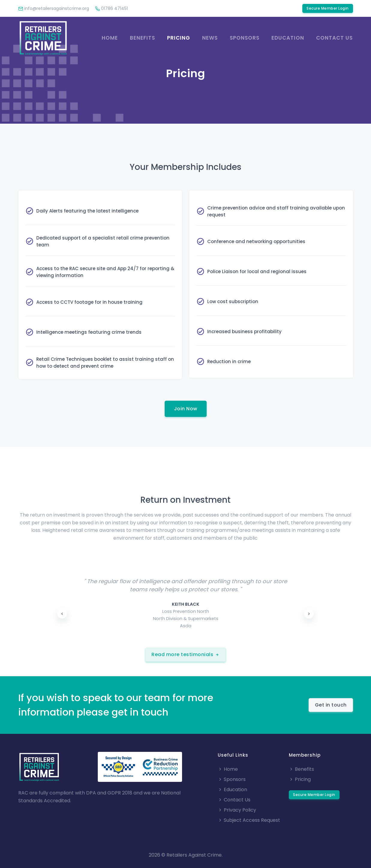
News (210, 38)
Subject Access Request (249, 820)
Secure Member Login (328, 8)
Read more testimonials (185, 655)
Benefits (142, 38)
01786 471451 (111, 8)
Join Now (186, 409)
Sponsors (245, 38)
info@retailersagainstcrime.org (54, 8)
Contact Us (234, 800)
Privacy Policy (237, 810)
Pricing (179, 38)
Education (288, 38)
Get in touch (331, 705)
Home (110, 38)
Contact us (334, 38)
